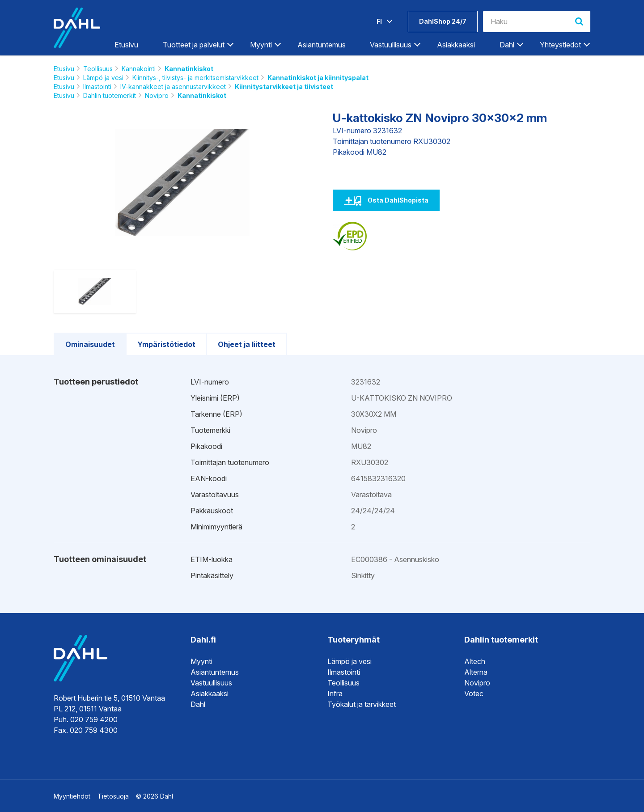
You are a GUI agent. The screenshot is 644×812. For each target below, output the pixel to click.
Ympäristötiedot (166, 344)
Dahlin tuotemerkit (110, 95)
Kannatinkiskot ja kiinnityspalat (318, 78)
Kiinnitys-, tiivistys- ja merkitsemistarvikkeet (195, 78)
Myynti (261, 45)
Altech (475, 661)
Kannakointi (139, 69)
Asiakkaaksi (456, 45)
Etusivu (126, 45)
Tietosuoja (113, 796)
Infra (335, 694)
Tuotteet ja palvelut (194, 45)
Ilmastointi (97, 87)
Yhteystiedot (560, 45)
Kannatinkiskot (189, 69)
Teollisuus (98, 69)
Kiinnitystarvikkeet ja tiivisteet (284, 87)
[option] (182, 182)
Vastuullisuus (391, 45)
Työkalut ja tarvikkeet (362, 704)
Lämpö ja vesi (103, 78)
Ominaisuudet (90, 344)
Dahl (507, 45)
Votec (474, 694)
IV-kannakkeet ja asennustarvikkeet (173, 87)
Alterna (476, 672)
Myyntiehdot (72, 796)
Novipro (157, 95)
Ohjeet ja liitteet (247, 344)
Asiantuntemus (322, 45)
